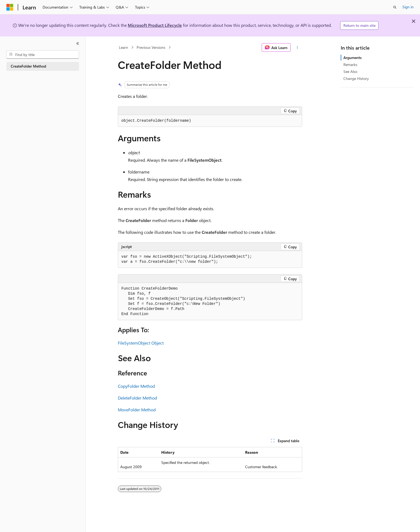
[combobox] (43, 55)
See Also (350, 71)
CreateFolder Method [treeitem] (28, 66)
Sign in (408, 7)
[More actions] (297, 47)
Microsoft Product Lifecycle (155, 25)
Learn (123, 47)
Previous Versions (151, 47)
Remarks (350, 64)
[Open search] (395, 7)
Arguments (352, 58)
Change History (356, 78)
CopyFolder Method (136, 386)
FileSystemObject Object (141, 343)
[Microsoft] (10, 7)
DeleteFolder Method (137, 398)
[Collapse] (78, 43)
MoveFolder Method (137, 410)
